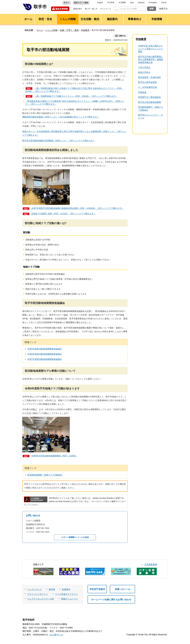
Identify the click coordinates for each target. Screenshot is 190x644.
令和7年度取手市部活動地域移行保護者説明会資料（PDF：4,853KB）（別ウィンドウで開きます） (77, 208)
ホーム (40, 30)
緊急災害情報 (62, 9)
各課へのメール (123, 589)
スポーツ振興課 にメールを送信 (75, 537)
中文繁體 (122, 3)
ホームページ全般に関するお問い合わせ (111, 599)
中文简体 (111, 3)
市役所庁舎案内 (97, 589)
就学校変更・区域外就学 (149, 77)
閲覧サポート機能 (81, 3)
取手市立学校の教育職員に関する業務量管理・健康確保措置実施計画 (151, 59)
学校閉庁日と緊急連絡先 (149, 97)
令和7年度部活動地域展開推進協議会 (45, 359)
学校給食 (142, 92)
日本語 (164, 3)
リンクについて (34, 589)
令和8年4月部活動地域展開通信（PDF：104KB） (54, 456)
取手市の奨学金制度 (147, 82)
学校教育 (85, 30)
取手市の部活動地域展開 (149, 102)
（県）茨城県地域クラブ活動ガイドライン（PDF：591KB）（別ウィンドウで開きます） (76, 96)
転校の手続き (144, 72)
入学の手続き (144, 67)
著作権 (52, 589)
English (100, 3)
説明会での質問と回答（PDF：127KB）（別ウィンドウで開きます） (64, 214)
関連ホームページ (69, 599)
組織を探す (78, 9)
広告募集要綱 (151, 564)
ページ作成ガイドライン (66, 594)
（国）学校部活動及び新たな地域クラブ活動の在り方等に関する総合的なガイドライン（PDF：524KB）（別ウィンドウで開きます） (74, 90)
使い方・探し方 (91, 9)
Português (153, 3)
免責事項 (66, 589)
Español (141, 3)
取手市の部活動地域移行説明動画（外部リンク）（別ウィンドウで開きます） (59, 141)
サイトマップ (106, 9)
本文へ (66, 3)
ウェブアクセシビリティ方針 (41, 599)
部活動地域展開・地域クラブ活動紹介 (45, 475)
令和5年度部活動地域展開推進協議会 (45, 349)
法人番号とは (56, 635)
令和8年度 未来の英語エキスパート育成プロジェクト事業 (151, 49)
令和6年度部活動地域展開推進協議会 (45, 354)
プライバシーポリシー (38, 594)
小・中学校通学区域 (147, 87)
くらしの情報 (51, 30)
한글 (132, 3)
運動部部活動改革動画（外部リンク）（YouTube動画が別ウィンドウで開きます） (61, 117)
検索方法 (163, 9)
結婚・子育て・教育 (69, 30)
